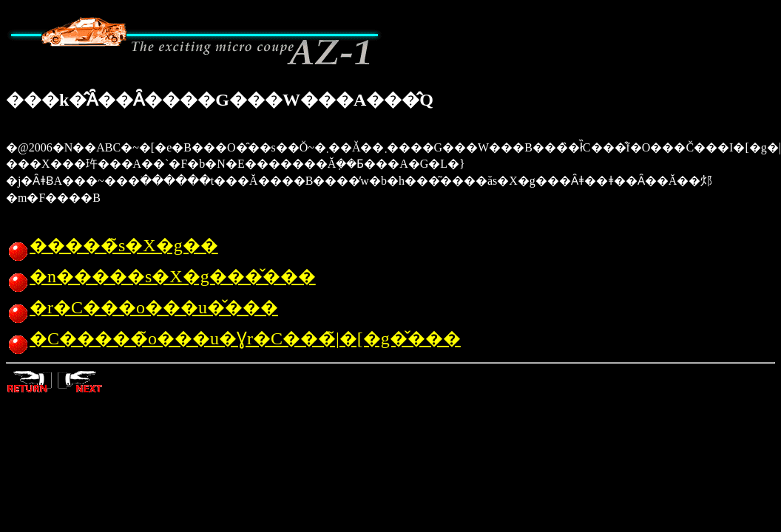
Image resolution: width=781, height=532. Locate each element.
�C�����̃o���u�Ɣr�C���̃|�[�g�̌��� (233, 338)
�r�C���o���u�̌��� (142, 307)
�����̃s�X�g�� (112, 245)
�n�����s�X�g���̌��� (161, 276)
